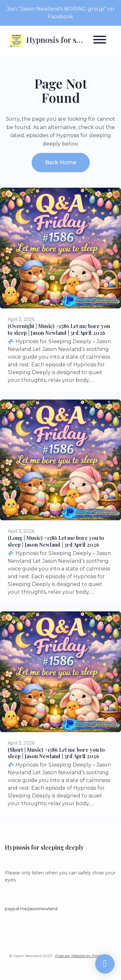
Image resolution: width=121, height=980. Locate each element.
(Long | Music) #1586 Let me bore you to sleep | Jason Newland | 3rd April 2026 (56, 541)
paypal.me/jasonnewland (31, 909)
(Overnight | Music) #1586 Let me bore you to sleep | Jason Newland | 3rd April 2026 (59, 329)
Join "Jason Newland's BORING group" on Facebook (60, 13)
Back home (61, 162)
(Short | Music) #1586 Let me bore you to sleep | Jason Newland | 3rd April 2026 (56, 753)
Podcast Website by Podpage (82, 956)
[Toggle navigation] (100, 41)
